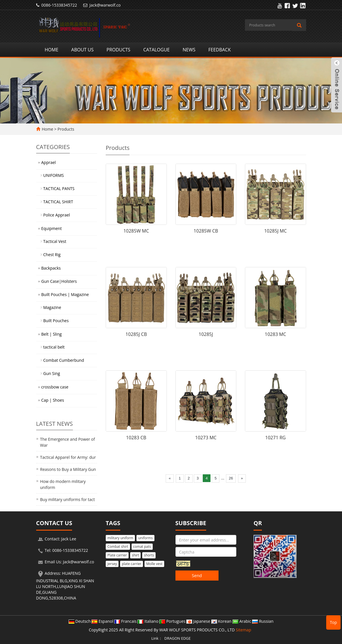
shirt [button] (135, 555)
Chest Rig (52, 255)
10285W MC (136, 231)
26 (231, 478)
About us (82, 50)
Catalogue (156, 50)
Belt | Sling (52, 334)
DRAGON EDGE (177, 638)
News (189, 50)
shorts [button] (149, 555)
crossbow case (55, 387)
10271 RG (276, 438)
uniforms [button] (145, 538)
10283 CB (136, 438)
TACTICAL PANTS (59, 188)
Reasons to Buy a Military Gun (68, 469)
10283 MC (275, 334)
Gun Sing (52, 373)
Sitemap (243, 630)
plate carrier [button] (132, 564)
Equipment (52, 228)
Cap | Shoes (53, 400)
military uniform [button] (120, 538)
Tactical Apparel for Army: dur (68, 457)
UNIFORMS (54, 175)
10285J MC (276, 231)
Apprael (49, 162)
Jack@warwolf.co (105, 5)
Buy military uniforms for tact (68, 499)
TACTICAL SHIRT (58, 202)
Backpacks (51, 268)
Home (52, 50)
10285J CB (136, 334)
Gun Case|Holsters (59, 281)
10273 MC (206, 438)
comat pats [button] (142, 547)
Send (197, 575)
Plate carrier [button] (117, 555)
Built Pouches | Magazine (65, 294)
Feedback (219, 50)
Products (118, 50)
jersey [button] (112, 564)
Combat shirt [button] (118, 547)
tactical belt (54, 347)
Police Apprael (57, 215)
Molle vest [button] (154, 564)
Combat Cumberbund (64, 360)
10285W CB (206, 231)
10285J (206, 334)
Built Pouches (56, 321)
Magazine (52, 307)
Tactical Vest (55, 241)
